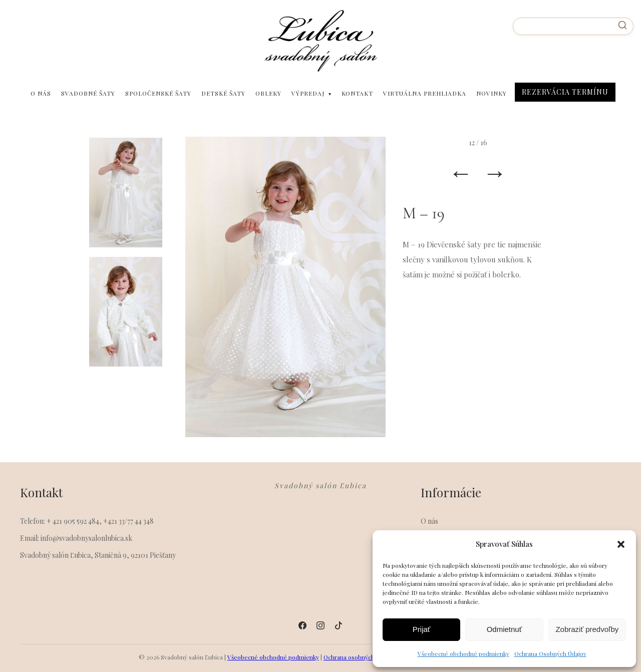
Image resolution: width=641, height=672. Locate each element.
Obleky (268, 93)
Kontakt (357, 93)
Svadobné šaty (88, 93)
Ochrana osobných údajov (359, 657)
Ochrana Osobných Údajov (550, 653)
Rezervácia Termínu (565, 92)
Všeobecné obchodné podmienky (463, 653)
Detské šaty (223, 93)
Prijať (422, 629)
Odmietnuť (505, 629)
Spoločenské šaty (158, 93)
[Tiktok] (339, 625)
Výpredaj (308, 93)
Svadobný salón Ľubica (320, 486)
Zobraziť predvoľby (587, 629)
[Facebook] (302, 625)
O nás (41, 93)
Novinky (492, 93)
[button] (621, 544)
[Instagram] (320, 625)
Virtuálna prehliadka (425, 93)
